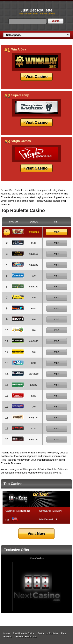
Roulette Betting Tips (26, 637)
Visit (57, 232)
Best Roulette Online (24, 633)
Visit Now (36, 534)
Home (7, 633)
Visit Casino (36, 77)
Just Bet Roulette (36, 10)
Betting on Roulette (48, 633)
